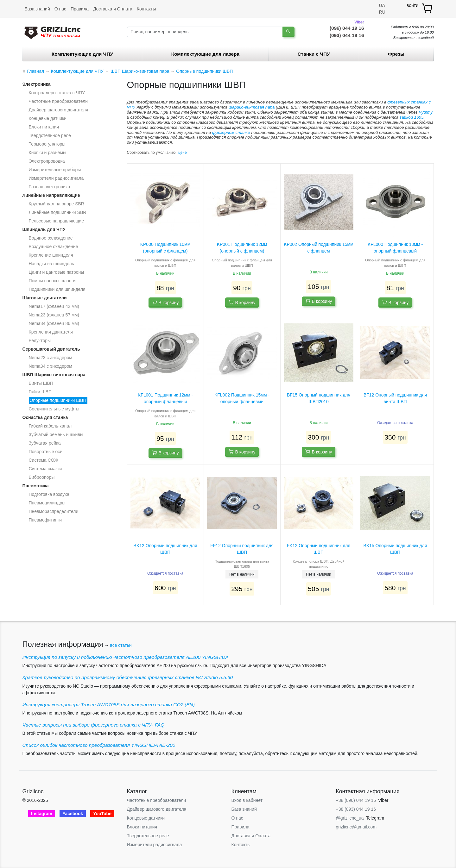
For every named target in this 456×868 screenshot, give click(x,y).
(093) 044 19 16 (347, 35)
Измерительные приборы (55, 170)
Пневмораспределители (54, 511)
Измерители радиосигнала (56, 178)
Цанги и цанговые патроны (57, 272)
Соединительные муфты (54, 409)
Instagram (42, 814)
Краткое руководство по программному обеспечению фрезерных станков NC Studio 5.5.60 (128, 677)
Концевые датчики (48, 118)
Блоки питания (44, 127)
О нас (60, 9)
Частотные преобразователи (58, 101)
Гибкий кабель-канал (50, 426)
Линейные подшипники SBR (58, 212)
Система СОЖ (44, 460)
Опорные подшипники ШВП (58, 400)
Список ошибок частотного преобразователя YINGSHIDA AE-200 (99, 745)
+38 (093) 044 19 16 (356, 809)
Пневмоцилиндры (47, 503)
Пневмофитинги (45, 520)
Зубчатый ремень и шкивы (56, 434)
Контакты (146, 9)
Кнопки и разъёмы (48, 153)
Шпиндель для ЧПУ (44, 229)
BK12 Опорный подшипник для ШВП (165, 549)
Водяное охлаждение (51, 238)
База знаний (37, 9)
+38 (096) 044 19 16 (356, 800)
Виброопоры (42, 477)
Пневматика (36, 486)
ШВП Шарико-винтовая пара (54, 375)
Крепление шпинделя (51, 255)
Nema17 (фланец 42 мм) (54, 306)
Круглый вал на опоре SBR (57, 204)
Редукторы (40, 340)
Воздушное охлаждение (54, 247)
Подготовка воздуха (49, 494)
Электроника (37, 84)
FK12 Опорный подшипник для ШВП (319, 549)
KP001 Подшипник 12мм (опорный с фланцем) (242, 248)
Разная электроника (50, 187)
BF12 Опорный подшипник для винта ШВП (395, 398)
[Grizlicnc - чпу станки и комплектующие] (52, 32)
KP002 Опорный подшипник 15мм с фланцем (319, 248)
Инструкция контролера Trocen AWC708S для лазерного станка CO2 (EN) (109, 705)
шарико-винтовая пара (252, 107)
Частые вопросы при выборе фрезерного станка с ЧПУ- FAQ (94, 725)
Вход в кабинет (247, 800)
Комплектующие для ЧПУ (82, 54)
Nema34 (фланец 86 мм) (54, 323)
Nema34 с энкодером (51, 366)
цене (183, 153)
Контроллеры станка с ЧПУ (57, 93)
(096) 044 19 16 (347, 28)
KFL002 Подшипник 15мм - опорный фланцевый (242, 398)
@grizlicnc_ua (350, 818)
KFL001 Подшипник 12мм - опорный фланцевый (165, 398)
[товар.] (428, 8)
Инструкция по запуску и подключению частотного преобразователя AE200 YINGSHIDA (126, 657)
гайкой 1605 (412, 117)
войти (412, 5)
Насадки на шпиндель (51, 264)
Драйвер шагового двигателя (59, 110)
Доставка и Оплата (113, 9)
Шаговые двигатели (45, 298)
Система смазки (45, 469)
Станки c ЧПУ (314, 54)
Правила (80, 9)
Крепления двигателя (51, 332)
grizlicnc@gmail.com (356, 827)
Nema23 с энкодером (51, 358)
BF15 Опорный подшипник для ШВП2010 (319, 398)
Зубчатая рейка (45, 443)
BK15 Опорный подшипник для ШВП (395, 549)
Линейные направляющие (51, 195)
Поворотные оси (46, 452)
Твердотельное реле (50, 135)
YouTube (102, 814)
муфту (426, 112)
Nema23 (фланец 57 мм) (54, 315)
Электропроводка (47, 161)
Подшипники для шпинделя (57, 289)
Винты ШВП (41, 383)
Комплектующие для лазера (205, 54)
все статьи (121, 645)
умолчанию (166, 153)
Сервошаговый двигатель (51, 349)
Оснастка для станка (45, 417)
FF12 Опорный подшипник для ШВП (242, 549)
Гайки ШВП (40, 392)
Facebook (73, 814)
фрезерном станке (231, 132)
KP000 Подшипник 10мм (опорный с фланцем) (165, 248)
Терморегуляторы (47, 144)
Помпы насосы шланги (52, 281)
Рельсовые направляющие (57, 221)
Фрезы (396, 54)
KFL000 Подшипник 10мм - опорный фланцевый (395, 248)
